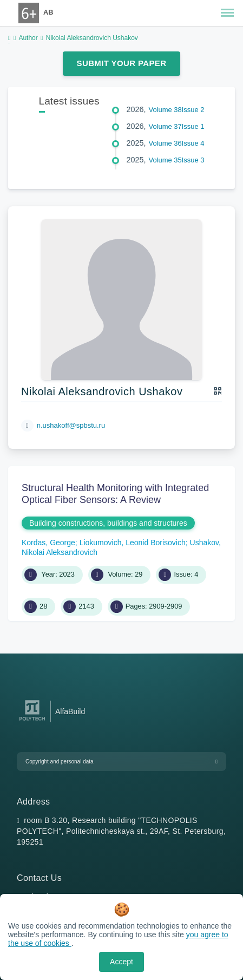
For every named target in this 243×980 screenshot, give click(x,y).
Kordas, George (48, 543)
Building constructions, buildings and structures (108, 523)
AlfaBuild (70, 711)
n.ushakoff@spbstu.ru (71, 425)
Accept (122, 962)
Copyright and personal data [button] (60, 762)
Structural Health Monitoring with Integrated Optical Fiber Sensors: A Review (115, 494)
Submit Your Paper (122, 63)
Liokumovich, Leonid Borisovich (133, 543)
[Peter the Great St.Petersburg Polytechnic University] (32, 721)
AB (48, 12)
